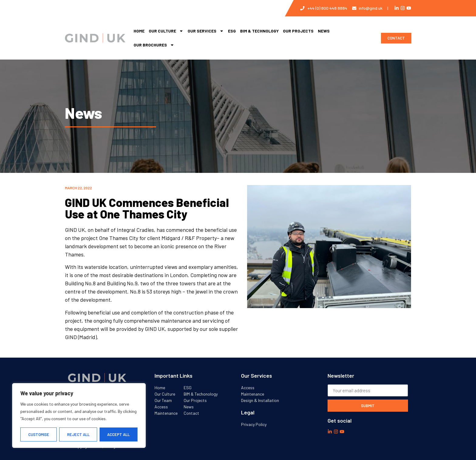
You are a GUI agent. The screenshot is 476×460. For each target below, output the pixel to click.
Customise (39, 434)
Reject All (78, 434)
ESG (232, 31)
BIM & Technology (259, 31)
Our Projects (298, 31)
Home (139, 31)
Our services (206, 31)
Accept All (119, 434)
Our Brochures (154, 45)
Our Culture (166, 31)
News (324, 31)
